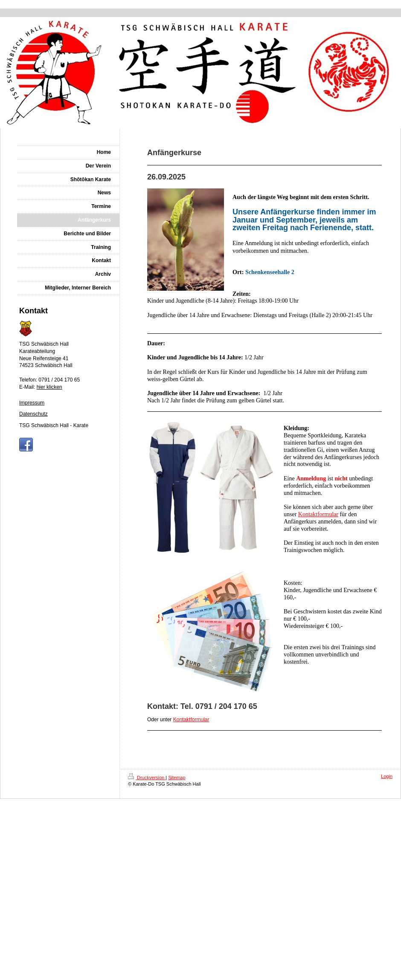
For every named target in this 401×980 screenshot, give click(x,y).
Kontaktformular (318, 514)
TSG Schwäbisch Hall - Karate (54, 425)
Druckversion (147, 778)
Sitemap (177, 778)
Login (387, 776)
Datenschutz (33, 414)
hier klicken (49, 387)
